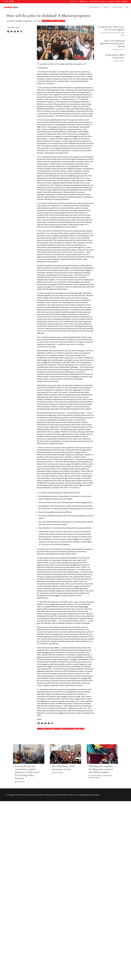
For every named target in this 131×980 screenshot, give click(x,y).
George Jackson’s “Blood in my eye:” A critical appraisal (111, 28)
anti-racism (40, 729)
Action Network (95, 2)
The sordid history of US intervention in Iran (63, 768)
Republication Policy (114, 2)
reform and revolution (68, 729)
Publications (83, 2)
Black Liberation (47, 21)
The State (62, 21)
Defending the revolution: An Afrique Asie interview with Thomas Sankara (101, 769)
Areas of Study (94, 7)
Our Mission (125, 2)
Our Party (74, 2)
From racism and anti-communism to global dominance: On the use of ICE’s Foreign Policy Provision (27, 772)
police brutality (57, 729)
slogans (77, 729)
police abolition (48, 729)
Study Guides (117, 7)
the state (82, 729)
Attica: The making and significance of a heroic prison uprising (112, 43)
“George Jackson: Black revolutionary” (115, 56)
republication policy (86, 795)
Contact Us (104, 2)
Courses (106, 7)
